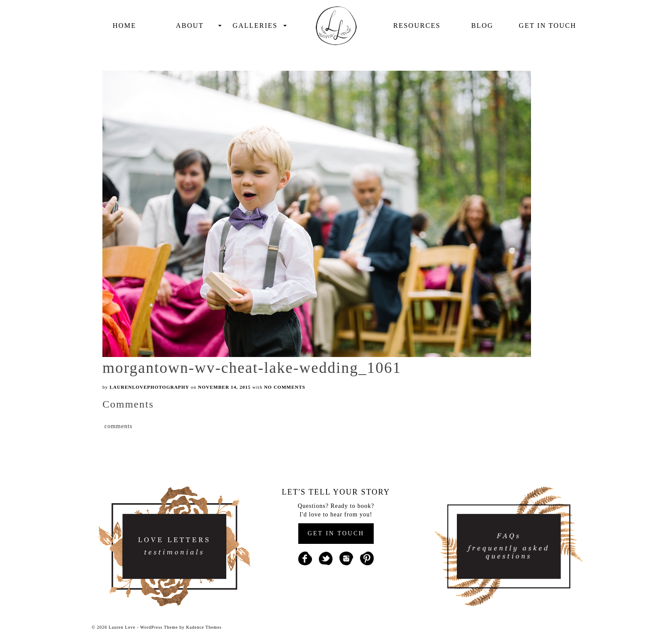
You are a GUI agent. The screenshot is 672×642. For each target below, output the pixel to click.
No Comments (285, 387)
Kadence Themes (204, 627)
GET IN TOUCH (336, 533)
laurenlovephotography (150, 387)
